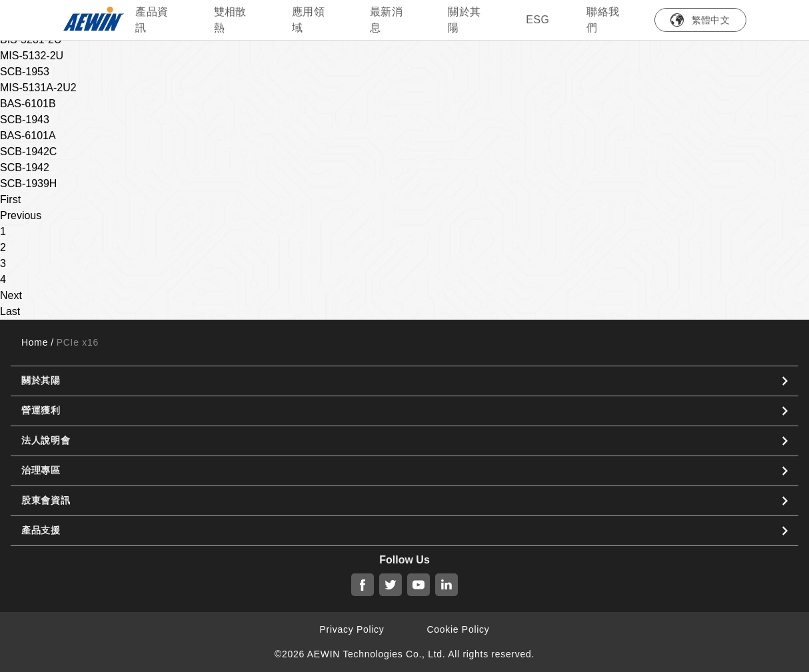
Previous (21, 215)
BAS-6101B (28, 104)
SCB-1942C (28, 152)
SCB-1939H (28, 183)
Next (11, 295)
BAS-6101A (28, 136)
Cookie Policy (458, 629)
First (10, 199)
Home (35, 342)
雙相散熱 (230, 20)
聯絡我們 (603, 20)
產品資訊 (152, 20)
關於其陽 (464, 20)
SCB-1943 (25, 120)
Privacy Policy (352, 629)
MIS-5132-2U (32, 56)
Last (10, 311)
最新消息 (386, 20)
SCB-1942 (25, 168)
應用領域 (308, 20)
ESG (537, 20)
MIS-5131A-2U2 (38, 88)
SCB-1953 (25, 72)
